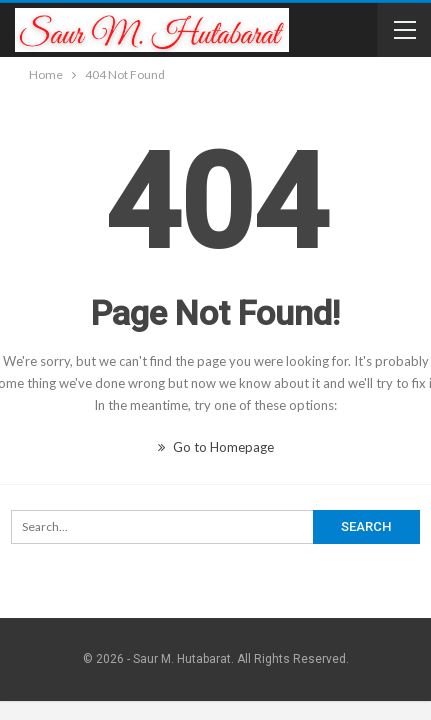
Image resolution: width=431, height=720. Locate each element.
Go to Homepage (216, 447)
